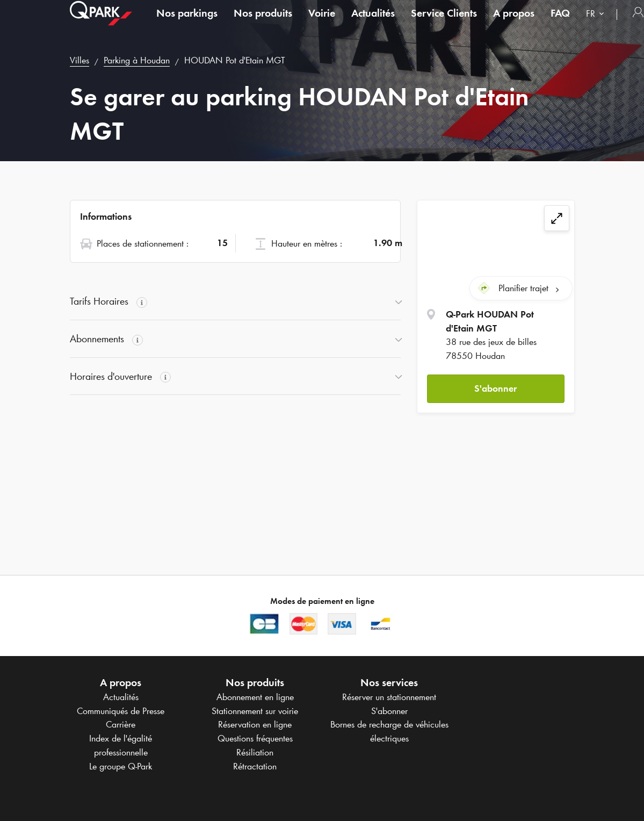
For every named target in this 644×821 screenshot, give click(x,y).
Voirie (322, 24)
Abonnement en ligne (255, 697)
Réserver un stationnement (389, 697)
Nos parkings (187, 24)
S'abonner (495, 386)
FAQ (560, 24)
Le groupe (121, 766)
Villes (79, 60)
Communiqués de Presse (121, 711)
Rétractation (255, 766)
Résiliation (255, 752)
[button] (495, 387)
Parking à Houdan (137, 60)
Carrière (121, 724)
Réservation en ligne (255, 724)
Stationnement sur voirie (255, 711)
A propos (514, 24)
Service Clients (444, 24)
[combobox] (597, 26)
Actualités (373, 24)
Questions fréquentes (255, 738)
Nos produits (263, 24)
